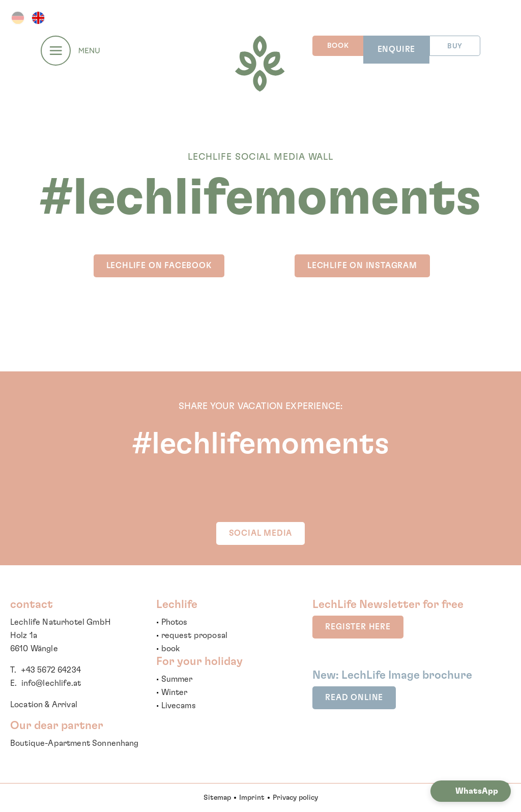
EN (38, 18)
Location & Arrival (44, 705)
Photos (175, 622)
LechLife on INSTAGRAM (362, 266)
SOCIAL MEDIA (261, 533)
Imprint (252, 798)
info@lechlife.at (51, 683)
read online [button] (354, 698)
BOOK (338, 46)
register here (358, 627)
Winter (175, 692)
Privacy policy (295, 798)
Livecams (179, 706)
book (171, 649)
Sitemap (217, 798)
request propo (189, 635)
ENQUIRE (397, 49)
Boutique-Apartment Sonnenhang (75, 743)
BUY (455, 46)
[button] (471, 791)
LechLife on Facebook (159, 266)
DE (18, 18)
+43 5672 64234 (51, 670)
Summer (177, 679)
